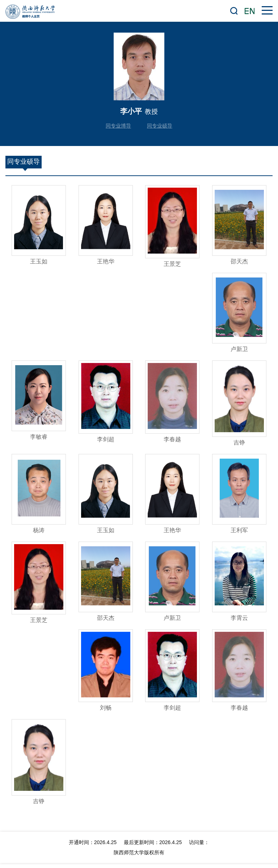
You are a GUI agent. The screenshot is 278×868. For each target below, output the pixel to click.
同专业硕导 (160, 126)
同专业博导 (118, 126)
